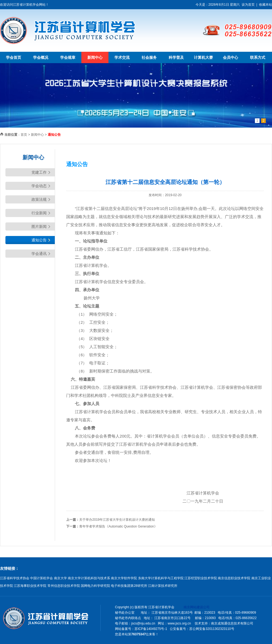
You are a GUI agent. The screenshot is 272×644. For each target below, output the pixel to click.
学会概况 (41, 57)
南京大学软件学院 (124, 578)
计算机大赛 (203, 57)
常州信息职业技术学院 (64, 586)
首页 (24, 135)
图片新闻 (39, 226)
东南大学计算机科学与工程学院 (161, 578)
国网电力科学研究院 (95, 586)
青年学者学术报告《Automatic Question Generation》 (118, 526)
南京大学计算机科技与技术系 (89, 578)
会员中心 (231, 57)
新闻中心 (95, 57)
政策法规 (39, 199)
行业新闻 (39, 213)
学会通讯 (39, 254)
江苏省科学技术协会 (15, 578)
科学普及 (176, 57)
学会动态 (39, 186)
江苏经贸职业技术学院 (201, 578)
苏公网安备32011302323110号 (212, 629)
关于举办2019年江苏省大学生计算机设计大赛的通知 (117, 520)
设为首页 (248, 5)
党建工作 (39, 172)
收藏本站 (265, 5)
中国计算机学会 (41, 578)
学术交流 (122, 57)
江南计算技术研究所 (163, 586)
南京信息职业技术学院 (234, 578)
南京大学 (60, 578)
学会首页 (14, 57)
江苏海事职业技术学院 (30, 586)
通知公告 (39, 240)
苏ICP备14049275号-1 (151, 629)
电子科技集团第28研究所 (129, 586)
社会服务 (149, 57)
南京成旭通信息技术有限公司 (232, 623)
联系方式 (258, 57)
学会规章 (68, 57)
